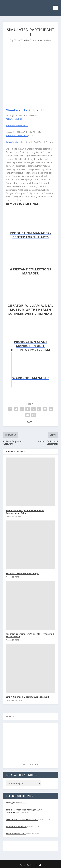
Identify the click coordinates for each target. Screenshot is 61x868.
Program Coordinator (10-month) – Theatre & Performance (30, 635)
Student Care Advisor (16, 827)
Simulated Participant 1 (25, 110)
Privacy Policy (26, 865)
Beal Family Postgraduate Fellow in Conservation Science (25, 512)
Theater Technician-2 (16, 834)
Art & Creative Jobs (33, 40)
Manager (10, 803)
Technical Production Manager (22, 573)
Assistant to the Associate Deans (22, 819)
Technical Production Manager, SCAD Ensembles (24, 811)
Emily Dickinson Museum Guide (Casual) (27, 697)
